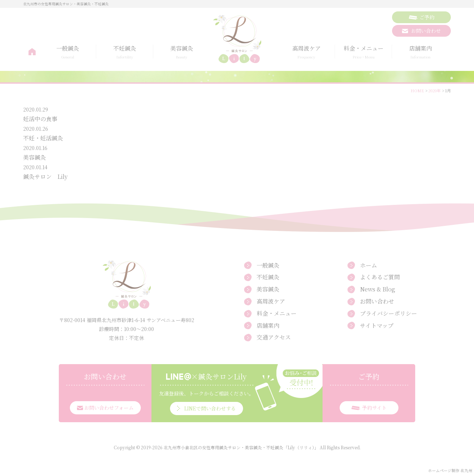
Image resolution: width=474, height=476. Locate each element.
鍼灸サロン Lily (45, 177)
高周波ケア (306, 52)
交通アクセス (274, 337)
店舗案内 (421, 52)
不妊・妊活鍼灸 (43, 138)
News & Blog (378, 289)
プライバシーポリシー (388, 313)
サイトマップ (377, 325)
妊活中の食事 (40, 119)
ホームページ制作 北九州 (450, 470)
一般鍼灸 (68, 52)
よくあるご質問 (380, 277)
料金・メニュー (364, 52)
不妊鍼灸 (125, 52)
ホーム (32, 52)
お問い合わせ (377, 301)
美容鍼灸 (182, 52)
